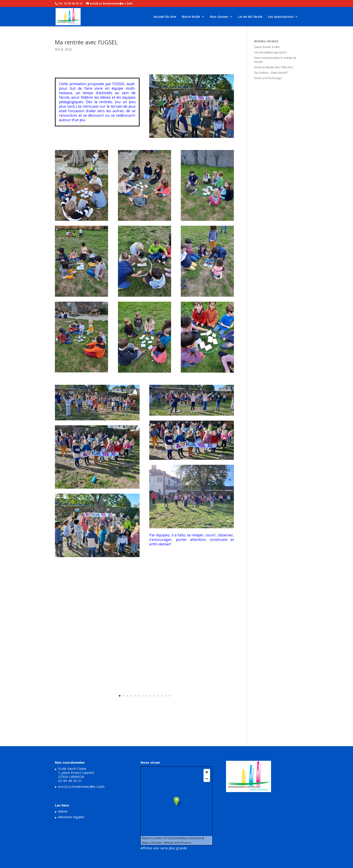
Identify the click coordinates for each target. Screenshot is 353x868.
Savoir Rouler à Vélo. (267, 47)
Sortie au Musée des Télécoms (274, 67)
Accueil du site (165, 17)
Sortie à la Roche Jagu (268, 78)
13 (166, 696)
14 (169, 696)
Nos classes (219, 17)
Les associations (281, 17)
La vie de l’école (250, 17)
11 (158, 696)
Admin (63, 811)
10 (154, 696)
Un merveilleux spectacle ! (271, 52)
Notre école (191, 17)
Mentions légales (71, 817)
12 (162, 696)
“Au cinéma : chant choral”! (271, 73)
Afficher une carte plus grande (164, 848)
